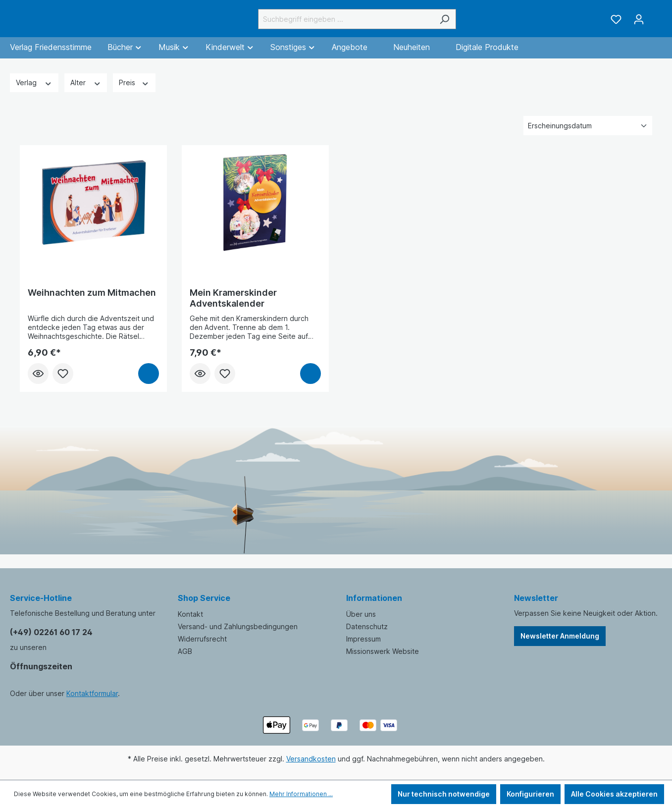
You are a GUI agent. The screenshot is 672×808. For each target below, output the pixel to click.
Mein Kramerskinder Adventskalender (233, 309)
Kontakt (190, 614)
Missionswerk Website (383, 651)
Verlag (34, 93)
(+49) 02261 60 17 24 (51, 632)
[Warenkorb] (656, 21)
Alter (86, 93)
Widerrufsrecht (202, 639)
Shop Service (204, 598)
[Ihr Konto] (639, 25)
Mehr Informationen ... (301, 794)
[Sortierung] (588, 137)
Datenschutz (367, 626)
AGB (185, 651)
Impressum (363, 639)
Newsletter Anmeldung (560, 636)
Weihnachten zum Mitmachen (92, 304)
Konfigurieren (530, 794)
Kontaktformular (92, 693)
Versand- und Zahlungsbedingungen (238, 626)
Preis (134, 93)
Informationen (374, 598)
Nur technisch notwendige (444, 794)
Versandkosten (311, 759)
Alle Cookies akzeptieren (614, 794)
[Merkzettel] (616, 25)
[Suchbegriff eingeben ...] (370, 25)
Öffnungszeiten (41, 666)
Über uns (361, 614)
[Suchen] (469, 25)
